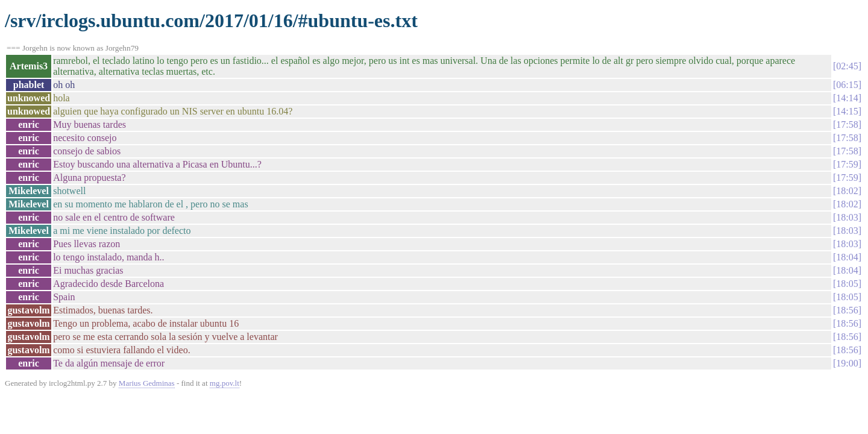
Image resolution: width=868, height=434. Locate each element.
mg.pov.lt (225, 383)
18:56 (847, 310)
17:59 (847, 164)
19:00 (847, 363)
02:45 (847, 66)
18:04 (847, 257)
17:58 (847, 124)
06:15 (847, 85)
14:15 (847, 111)
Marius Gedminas (147, 383)
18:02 (847, 191)
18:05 (847, 284)
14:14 (847, 98)
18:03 (847, 217)
